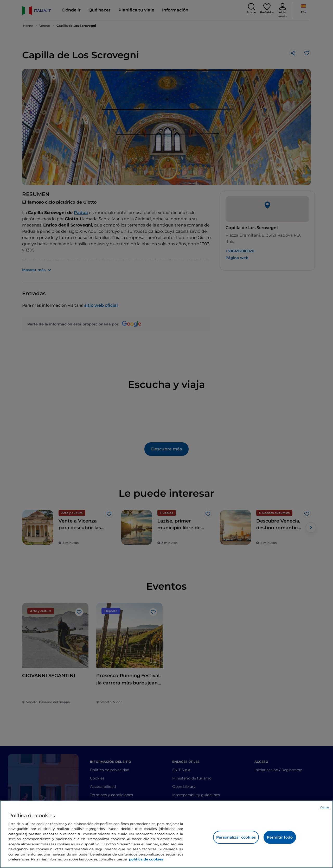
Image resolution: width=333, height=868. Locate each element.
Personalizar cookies (236, 837)
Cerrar (325, 807)
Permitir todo (280, 837)
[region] (166, 834)
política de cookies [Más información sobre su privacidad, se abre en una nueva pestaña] (146, 859)
